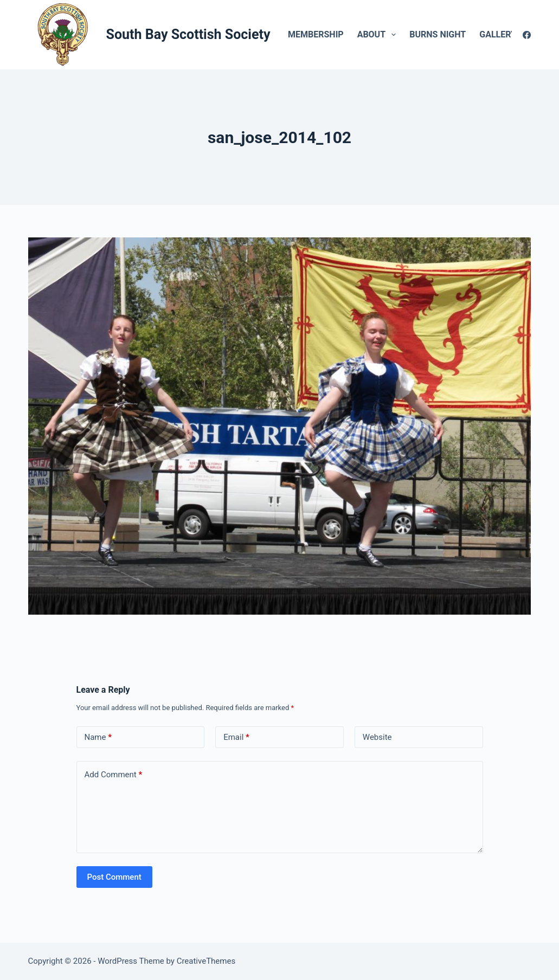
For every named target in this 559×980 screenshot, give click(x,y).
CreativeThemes (206, 961)
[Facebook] (527, 35)
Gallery (505, 35)
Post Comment (114, 877)
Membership (316, 34)
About (379, 35)
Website (377, 737)
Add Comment (114, 775)
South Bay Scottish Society (188, 34)
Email (236, 737)
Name (98, 737)
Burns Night (438, 34)
